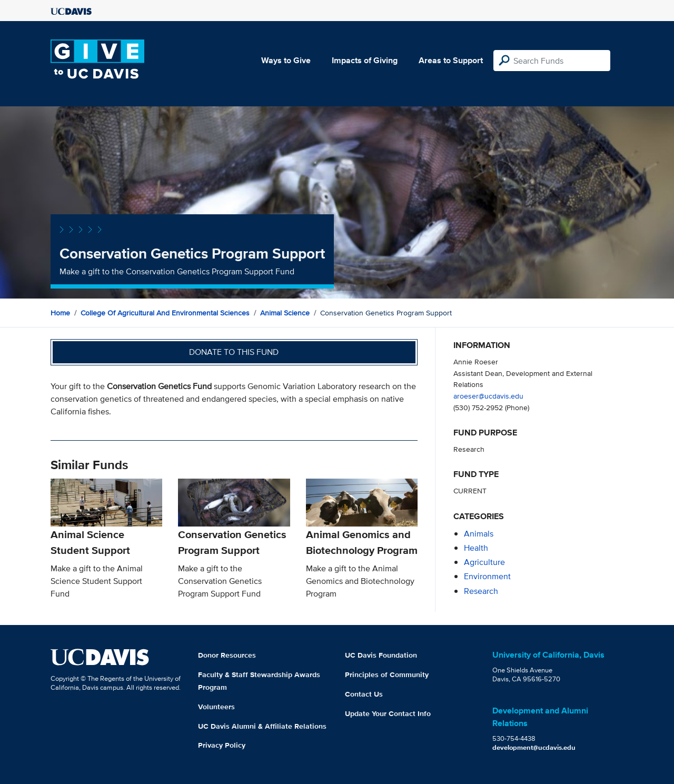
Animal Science (285, 313)
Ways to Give (286, 60)
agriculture (484, 562)
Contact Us (364, 694)
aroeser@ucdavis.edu (488, 396)
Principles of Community (387, 674)
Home (60, 313)
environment (487, 576)
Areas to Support (451, 60)
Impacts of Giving (365, 60)
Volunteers (216, 707)
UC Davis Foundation (381, 655)
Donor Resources (227, 655)
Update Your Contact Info (388, 713)
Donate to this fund (234, 352)
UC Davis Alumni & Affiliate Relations (262, 726)
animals (479, 534)
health (476, 548)
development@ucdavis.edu (534, 747)
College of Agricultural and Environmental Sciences (165, 313)
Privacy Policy (222, 745)
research (481, 591)
